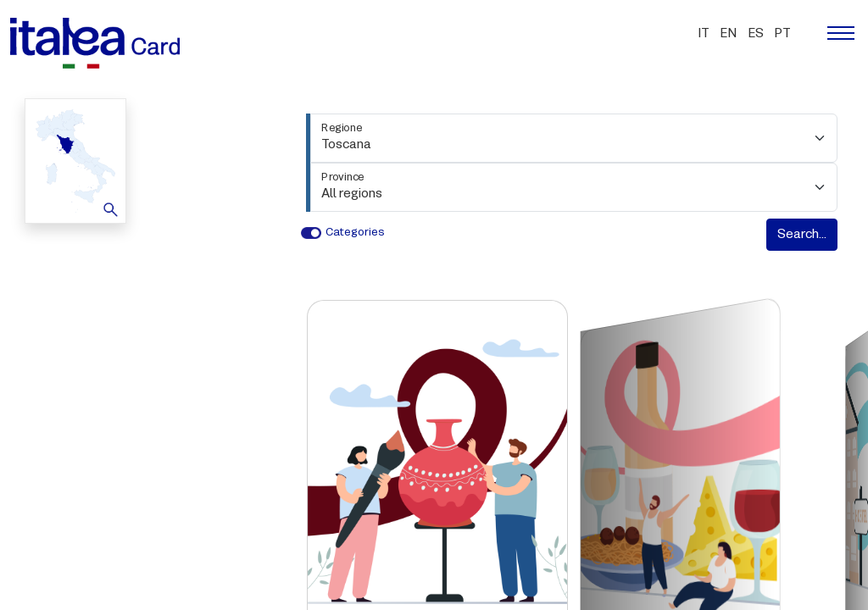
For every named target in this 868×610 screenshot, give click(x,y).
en (729, 34)
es (756, 34)
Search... (802, 235)
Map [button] (73, 160)
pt (782, 34)
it (704, 34)
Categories (355, 233)
